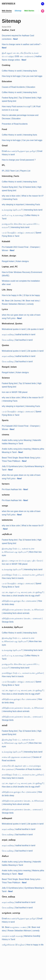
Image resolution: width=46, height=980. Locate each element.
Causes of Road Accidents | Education (19, 87)
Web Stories (7, 11)
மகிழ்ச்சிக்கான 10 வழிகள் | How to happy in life (23, 945)
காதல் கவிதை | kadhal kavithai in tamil (19, 335)
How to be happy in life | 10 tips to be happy (21, 295)
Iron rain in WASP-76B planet (15, 392)
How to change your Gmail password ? (19, 160)
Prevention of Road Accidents (15, 124)
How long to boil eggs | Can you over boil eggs (22, 76)
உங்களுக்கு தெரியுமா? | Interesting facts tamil (22, 210)
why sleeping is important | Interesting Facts (21, 204)
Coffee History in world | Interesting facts (19, 71)
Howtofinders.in (9, 4)
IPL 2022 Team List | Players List (16, 171)
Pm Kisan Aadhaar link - (15, 489)
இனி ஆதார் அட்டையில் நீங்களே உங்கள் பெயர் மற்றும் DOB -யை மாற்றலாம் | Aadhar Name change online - (22, 56)
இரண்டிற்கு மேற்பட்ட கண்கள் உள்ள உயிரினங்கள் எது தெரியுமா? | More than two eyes (22, 552)
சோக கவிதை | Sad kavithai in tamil (17, 340)
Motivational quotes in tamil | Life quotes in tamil (23, 329)
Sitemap (18, 11)
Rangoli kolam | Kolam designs (15, 261)
